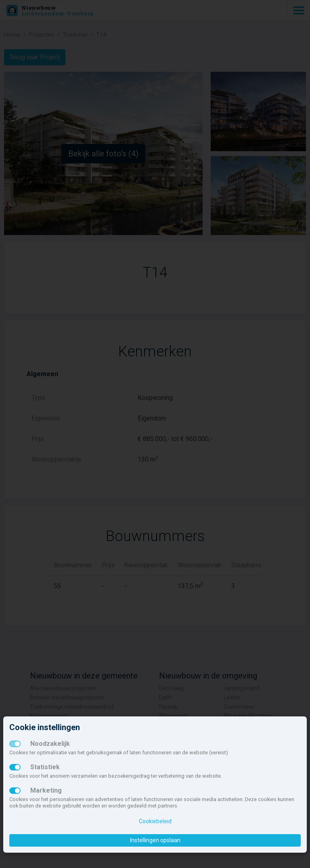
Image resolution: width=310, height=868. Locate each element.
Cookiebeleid (155, 821)
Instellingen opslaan (155, 840)
